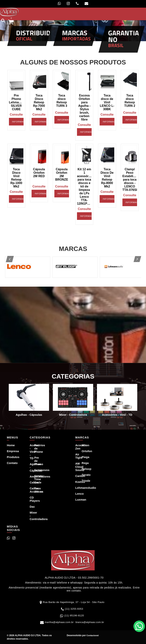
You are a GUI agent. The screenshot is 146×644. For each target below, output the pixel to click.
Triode (83, 481)
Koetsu (76, 482)
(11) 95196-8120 (74, 615)
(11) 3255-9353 (74, 609)
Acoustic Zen (76, 447)
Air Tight (76, 456)
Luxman (76, 500)
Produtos (10, 457)
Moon (83, 445)
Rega (83, 463)
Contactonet (92, 635)
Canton (76, 476)
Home (10, 445)
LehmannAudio (76, 488)
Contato (10, 463)
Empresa (10, 451)
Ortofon (83, 451)
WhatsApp (139, 626)
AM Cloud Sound (76, 467)
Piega (83, 457)
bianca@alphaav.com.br (90, 622)
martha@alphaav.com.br (59, 622)
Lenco (76, 494)
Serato (83, 475)
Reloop (83, 469)
